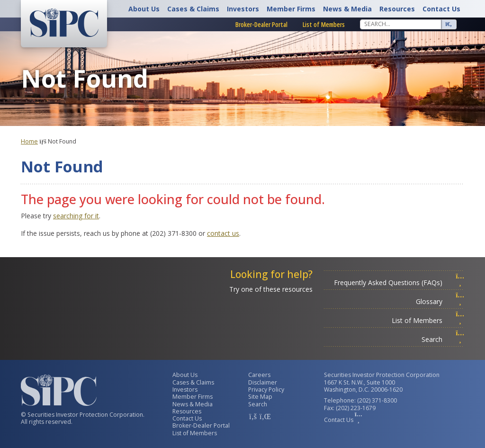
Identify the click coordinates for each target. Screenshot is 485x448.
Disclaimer (263, 382)
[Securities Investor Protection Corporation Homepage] (64, 23)
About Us (144, 9)
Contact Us (441, 9)
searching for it (76, 216)
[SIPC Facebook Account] (253, 416)
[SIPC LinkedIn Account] (264, 416)
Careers (259, 375)
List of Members (324, 24)
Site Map (260, 397)
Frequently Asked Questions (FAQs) (399, 282)
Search (443, 339)
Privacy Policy (266, 390)
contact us (223, 233)
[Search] (401, 24)
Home (29, 141)
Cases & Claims (193, 9)
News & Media (347, 9)
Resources (397, 9)
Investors (243, 9)
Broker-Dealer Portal (261, 24)
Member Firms (291, 9)
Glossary (440, 301)
